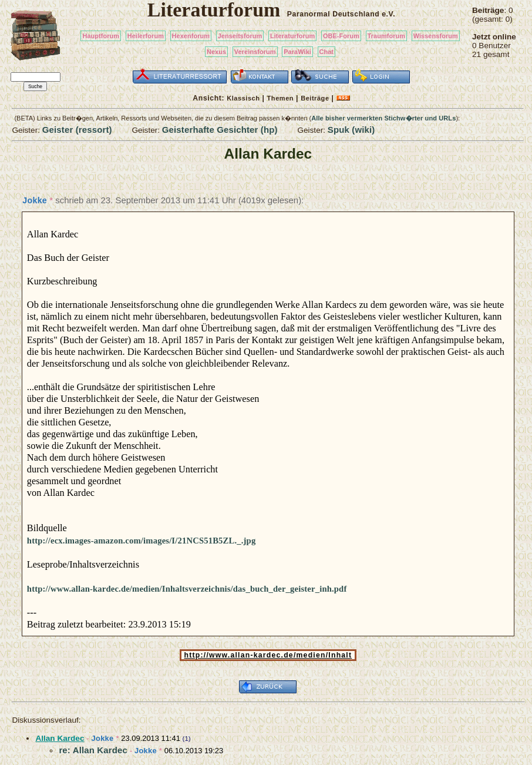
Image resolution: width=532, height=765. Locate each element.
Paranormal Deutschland (334, 14)
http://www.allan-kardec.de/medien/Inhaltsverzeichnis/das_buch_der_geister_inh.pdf (187, 589)
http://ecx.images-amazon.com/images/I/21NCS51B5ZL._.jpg (142, 541)
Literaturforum (292, 36)
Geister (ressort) (77, 130)
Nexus (216, 52)
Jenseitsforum (240, 36)
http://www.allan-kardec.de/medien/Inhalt (268, 655)
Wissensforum (436, 36)
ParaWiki (297, 52)
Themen (280, 98)
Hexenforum (191, 36)
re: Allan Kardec (93, 750)
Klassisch (243, 98)
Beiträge (315, 98)
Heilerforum (146, 36)
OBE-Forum (341, 36)
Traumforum (387, 36)
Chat (327, 52)
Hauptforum (101, 36)
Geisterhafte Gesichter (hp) (220, 130)
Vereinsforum (255, 52)
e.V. (388, 14)
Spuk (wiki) (351, 130)
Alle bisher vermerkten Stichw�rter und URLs (383, 118)
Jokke (35, 200)
